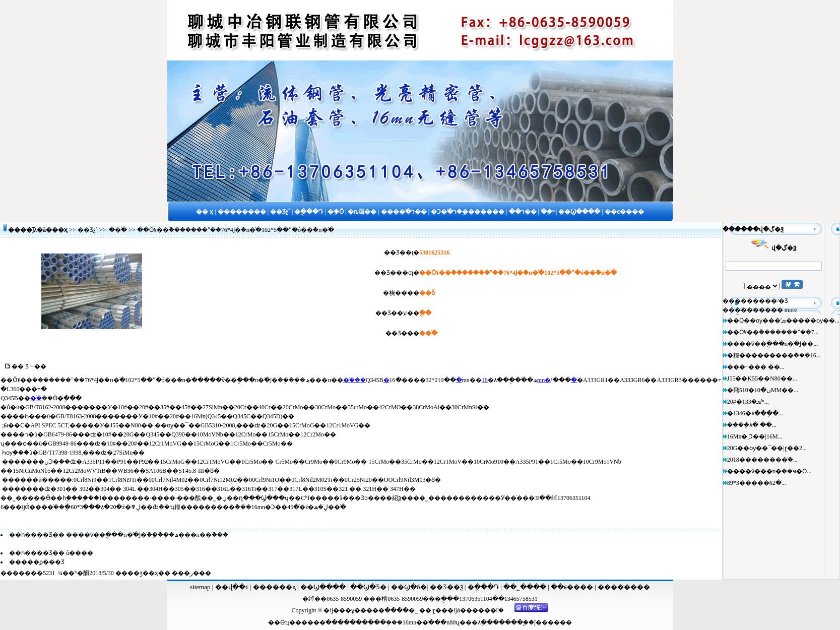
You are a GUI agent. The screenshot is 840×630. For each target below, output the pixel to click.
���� (511, 622)
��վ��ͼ (232, 587)
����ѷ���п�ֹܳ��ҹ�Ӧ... (769, 471)
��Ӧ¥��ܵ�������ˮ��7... (773, 332)
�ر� (191, 573)
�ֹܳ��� (354, 380)
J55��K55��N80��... (762, 379)
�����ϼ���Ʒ (37, 562)
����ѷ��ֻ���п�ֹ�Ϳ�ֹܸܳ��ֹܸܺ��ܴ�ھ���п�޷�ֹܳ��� (147, 535)
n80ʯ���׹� (462, 622)
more (791, 310)
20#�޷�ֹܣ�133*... (748, 402)
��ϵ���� (573, 587)
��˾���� (526, 587)
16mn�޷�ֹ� (418, 622)
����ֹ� (316, 622)
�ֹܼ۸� (482, 622)
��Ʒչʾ (88, 230)
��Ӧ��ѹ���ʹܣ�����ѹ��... (783, 321)
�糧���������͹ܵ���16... (774, 355)
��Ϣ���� (323, 587)
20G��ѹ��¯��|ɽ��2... (767, 448)
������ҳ (273, 587)
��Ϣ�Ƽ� (368, 587)
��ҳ (60, 230)
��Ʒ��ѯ (447, 587)
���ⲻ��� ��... (756, 367)
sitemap (200, 587)
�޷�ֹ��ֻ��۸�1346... (755, 413)
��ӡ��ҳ (143, 573)
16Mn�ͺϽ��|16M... (755, 436)
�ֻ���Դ (483, 587)
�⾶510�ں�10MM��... (763, 390)
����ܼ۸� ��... (752, 425)
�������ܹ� (368, 622)
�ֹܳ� (36, 398)
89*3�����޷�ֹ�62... (757, 483)
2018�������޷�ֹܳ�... (762, 460)
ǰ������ (553, 622)
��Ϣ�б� (409, 587)
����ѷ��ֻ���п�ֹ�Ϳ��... (772, 344)
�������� (624, 587)
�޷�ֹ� (118, 230)
